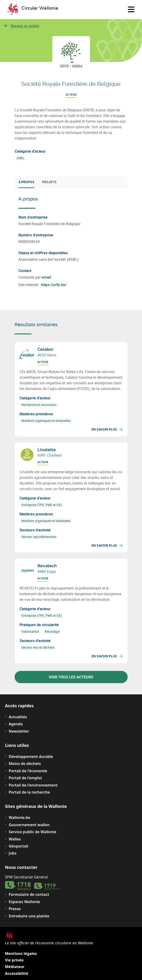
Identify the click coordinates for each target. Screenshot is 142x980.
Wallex (15, 839)
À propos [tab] (26, 182)
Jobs (13, 853)
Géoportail (18, 846)
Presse (15, 909)
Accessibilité (17, 973)
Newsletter (19, 731)
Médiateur (15, 967)
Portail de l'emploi (25, 778)
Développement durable (31, 757)
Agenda (16, 724)
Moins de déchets (25, 764)
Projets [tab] (49, 182)
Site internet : (43, 285)
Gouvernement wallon (29, 825)
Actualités (18, 717)
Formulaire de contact (29, 894)
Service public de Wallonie (32, 832)
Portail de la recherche (29, 792)
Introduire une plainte (29, 916)
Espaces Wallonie (24, 902)
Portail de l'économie (28, 771)
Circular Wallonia (40, 8)
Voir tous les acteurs (71, 677)
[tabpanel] (71, 242)
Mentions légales (21, 954)
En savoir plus (107, 429)
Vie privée (14, 960)
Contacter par (35, 277)
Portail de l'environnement (33, 785)
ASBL (20, 158)
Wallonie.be (19, 817)
